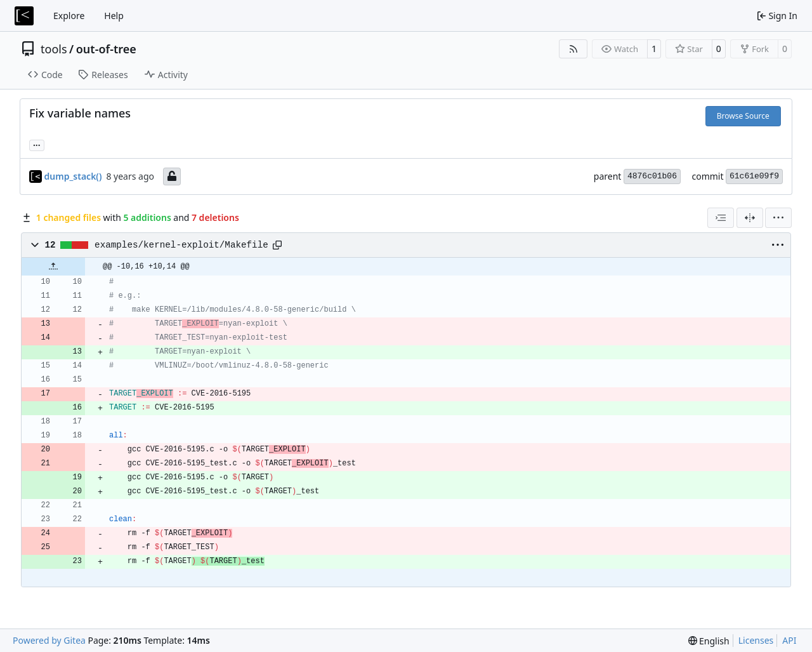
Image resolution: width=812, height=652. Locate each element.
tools (54, 49)
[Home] (24, 16)
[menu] (778, 218)
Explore (69, 16)
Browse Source (743, 116)
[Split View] (750, 218)
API (789, 640)
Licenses (756, 640)
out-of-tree (106, 49)
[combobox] (721, 218)
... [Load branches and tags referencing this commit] (37, 144)
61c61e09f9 (754, 176)
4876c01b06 (652, 176)
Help (114, 16)
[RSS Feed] (573, 49)
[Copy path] (277, 245)
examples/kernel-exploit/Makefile (181, 245)
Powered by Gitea (49, 640)
